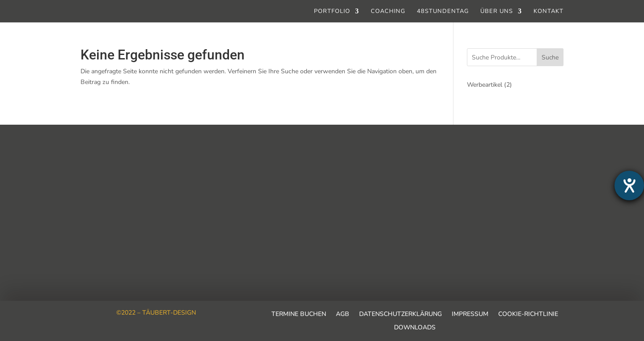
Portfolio (332, 12)
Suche (550, 57)
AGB (343, 315)
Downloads (415, 328)
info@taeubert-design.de (333, 215)
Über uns (497, 12)
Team (90, 171)
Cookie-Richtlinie (528, 315)
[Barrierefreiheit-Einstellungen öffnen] (629, 185)
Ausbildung (99, 207)
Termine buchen (299, 315)
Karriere (94, 189)
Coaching (388, 12)
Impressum (470, 315)
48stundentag (443, 12)
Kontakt (549, 12)
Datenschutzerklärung (400, 315)
